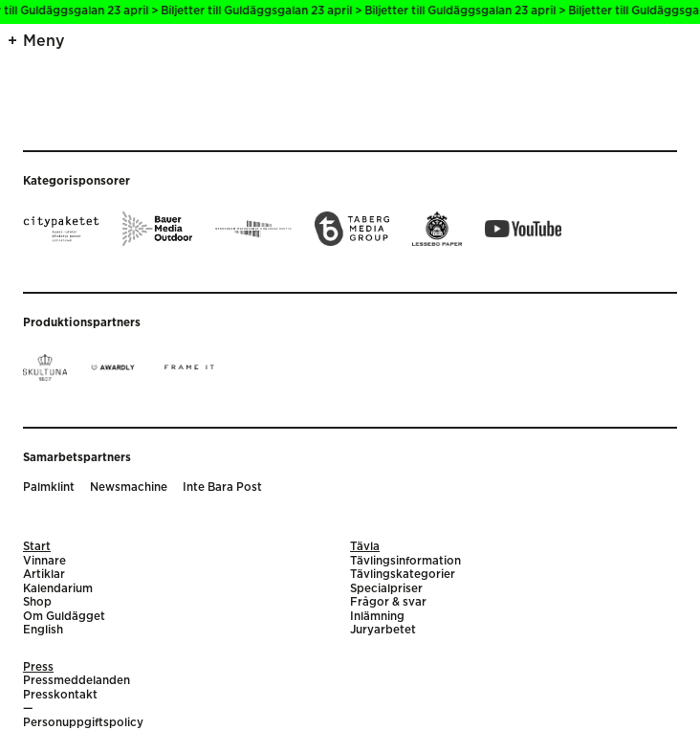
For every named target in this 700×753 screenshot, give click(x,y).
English (43, 630)
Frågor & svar (388, 602)
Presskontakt (60, 695)
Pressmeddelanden (77, 681)
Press (38, 667)
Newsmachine (129, 487)
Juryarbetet (383, 630)
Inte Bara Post (222, 487)
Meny (44, 41)
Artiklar (44, 575)
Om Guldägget (64, 617)
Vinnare (44, 561)
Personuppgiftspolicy (83, 723)
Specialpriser (386, 589)
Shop (37, 602)
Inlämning (377, 617)
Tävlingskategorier (403, 575)
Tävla (365, 547)
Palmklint (49, 487)
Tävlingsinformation (405, 561)
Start (37, 547)
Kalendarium (58, 589)
